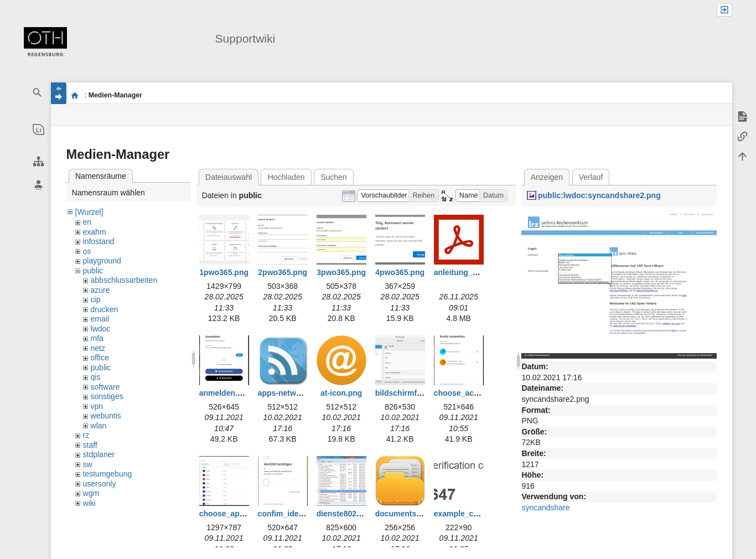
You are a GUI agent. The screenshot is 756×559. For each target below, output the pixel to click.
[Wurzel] (89, 212)
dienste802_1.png (349, 514)
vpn (97, 406)
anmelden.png (226, 393)
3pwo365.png (341, 272)
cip (96, 299)
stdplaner (99, 454)
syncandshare (545, 508)
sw (88, 464)
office (100, 358)
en (87, 222)
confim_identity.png (294, 514)
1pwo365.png (224, 272)
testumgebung (108, 474)
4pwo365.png (400, 272)
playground (102, 261)
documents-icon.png (413, 514)
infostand (99, 241)
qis (96, 377)
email (100, 319)
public (93, 271)
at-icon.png (341, 393)
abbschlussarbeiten (124, 280)
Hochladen (286, 177)
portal (75, 95)
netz (98, 348)
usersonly (100, 484)
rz (86, 435)
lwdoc (101, 329)
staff (90, 445)
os (87, 251)
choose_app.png (230, 514)
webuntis (106, 416)
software (105, 387)
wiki (89, 503)
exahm (95, 232)
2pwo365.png (283, 272)
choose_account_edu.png (482, 393)
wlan (99, 426)
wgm (91, 493)
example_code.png (469, 514)
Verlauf (591, 177)
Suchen (333, 177)
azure (100, 290)
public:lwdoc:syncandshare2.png (599, 195)
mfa (97, 338)
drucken (105, 309)
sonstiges (107, 396)
